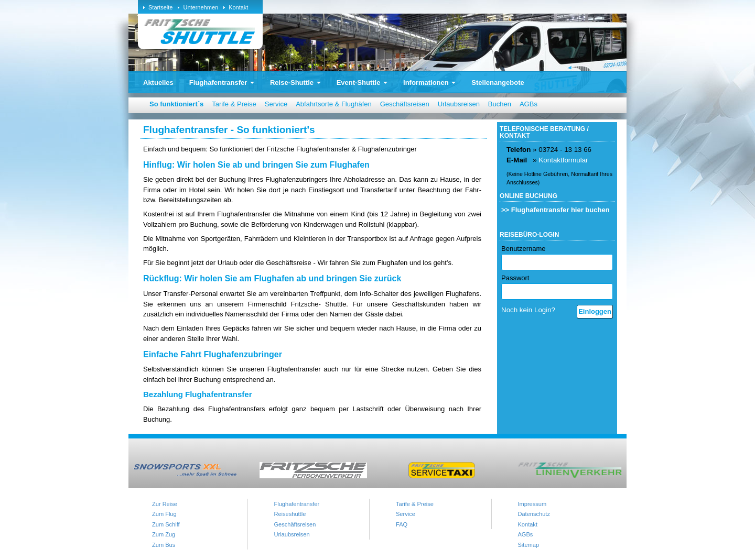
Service (276, 104)
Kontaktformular (563, 160)
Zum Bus (164, 545)
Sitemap (529, 545)
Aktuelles (158, 83)
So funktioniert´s (176, 104)
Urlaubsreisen (459, 104)
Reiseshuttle (290, 514)
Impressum (532, 504)
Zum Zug (164, 534)
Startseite (160, 7)
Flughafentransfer (297, 504)
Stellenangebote (498, 83)
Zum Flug (164, 514)
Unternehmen (201, 7)
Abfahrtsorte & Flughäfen (334, 104)
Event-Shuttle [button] (362, 83)
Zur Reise (165, 504)
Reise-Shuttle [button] (295, 83)
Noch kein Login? (528, 310)
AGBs (528, 104)
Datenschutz (534, 514)
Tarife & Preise (234, 104)
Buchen (500, 104)
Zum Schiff (166, 524)
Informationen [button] (429, 83)
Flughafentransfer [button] (222, 83)
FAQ (402, 524)
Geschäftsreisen (405, 104)
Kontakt (238, 7)
